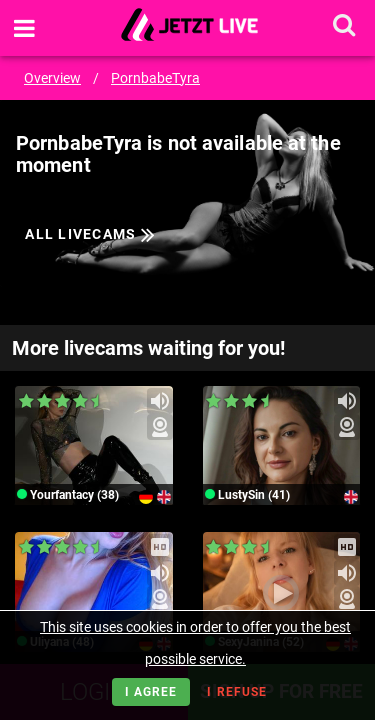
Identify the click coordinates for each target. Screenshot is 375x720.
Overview (52, 78)
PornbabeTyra (155, 78)
